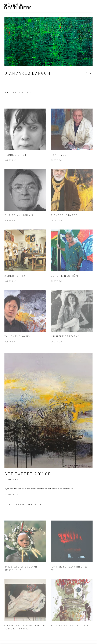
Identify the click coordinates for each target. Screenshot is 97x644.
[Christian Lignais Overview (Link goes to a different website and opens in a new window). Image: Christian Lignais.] (25, 200)
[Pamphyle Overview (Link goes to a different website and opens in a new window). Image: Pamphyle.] (72, 140)
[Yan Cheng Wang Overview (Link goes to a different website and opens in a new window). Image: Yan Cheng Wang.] (25, 322)
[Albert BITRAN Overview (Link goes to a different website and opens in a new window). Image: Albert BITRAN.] (25, 261)
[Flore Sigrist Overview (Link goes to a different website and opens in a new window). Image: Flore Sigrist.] (25, 140)
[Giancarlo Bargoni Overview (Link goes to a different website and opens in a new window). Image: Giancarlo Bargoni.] (72, 200)
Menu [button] (90, 6)
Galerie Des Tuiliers (18, 6)
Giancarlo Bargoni (28, 73)
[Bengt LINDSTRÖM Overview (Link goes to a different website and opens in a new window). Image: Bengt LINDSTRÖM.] (72, 261)
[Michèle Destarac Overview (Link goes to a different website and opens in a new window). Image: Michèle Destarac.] (72, 322)
